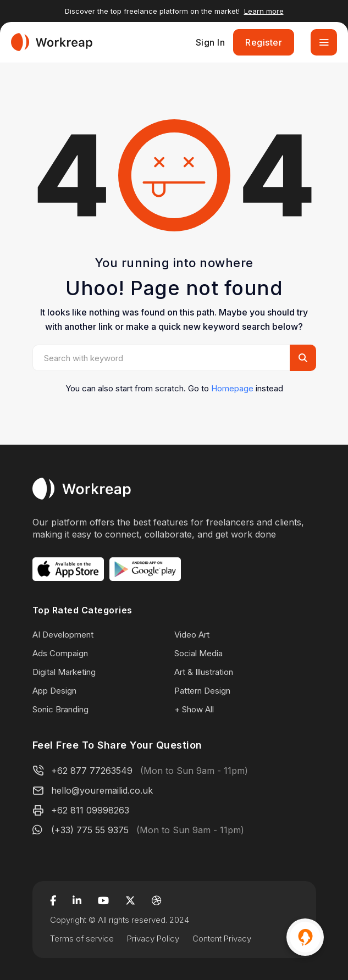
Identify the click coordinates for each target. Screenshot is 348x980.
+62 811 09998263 (90, 810)
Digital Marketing (64, 672)
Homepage (232, 388)
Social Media (198, 653)
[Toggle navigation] (324, 42)
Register (264, 42)
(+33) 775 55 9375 (90, 830)
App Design (54, 691)
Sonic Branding (60, 709)
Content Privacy (222, 939)
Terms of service (82, 939)
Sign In (211, 42)
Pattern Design (202, 691)
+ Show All (194, 709)
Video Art (192, 635)
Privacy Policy (153, 939)
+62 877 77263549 (92, 771)
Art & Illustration (204, 672)
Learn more (264, 11)
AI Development (63, 635)
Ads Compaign (60, 653)
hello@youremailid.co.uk (102, 790)
